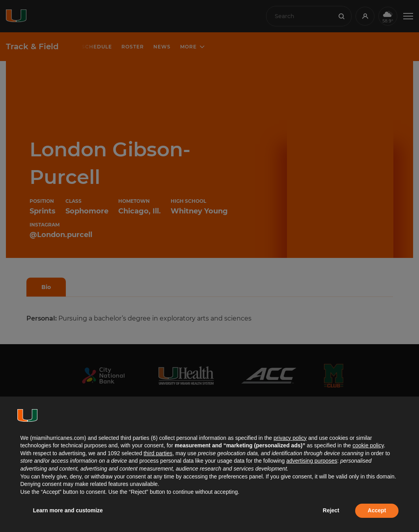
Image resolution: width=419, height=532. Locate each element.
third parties (158, 453)
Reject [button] (331, 510)
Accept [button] (377, 510)
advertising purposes (312, 461)
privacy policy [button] (290, 438)
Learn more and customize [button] (68, 510)
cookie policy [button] (368, 445)
